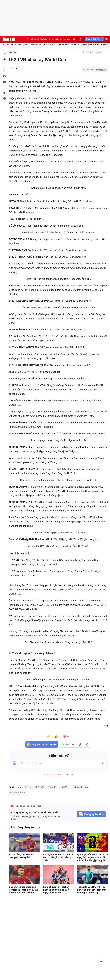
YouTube (42, 39)
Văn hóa (96, 45)
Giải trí (104, 45)
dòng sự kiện (25, 787)
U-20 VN (39, 787)
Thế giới (38, 45)
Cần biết (53, 39)
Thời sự (31, 45)
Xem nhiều (18, 45)
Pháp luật (47, 45)
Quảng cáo (64, 39)
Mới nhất (9, 45)
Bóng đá (52, 787)
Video (25, 45)
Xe (72, 45)
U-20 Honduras (18, 793)
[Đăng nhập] (80, 39)
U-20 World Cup (80, 787)
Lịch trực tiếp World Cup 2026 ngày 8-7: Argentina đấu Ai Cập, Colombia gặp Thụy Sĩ (93, 857)
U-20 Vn (64, 787)
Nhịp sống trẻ (87, 45)
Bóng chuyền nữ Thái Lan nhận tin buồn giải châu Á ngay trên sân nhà (56, 890)
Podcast (31, 39)
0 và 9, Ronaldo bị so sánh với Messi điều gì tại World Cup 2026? (58, 857)
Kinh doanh (56, 45)
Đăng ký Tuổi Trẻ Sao (94, 39)
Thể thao (13, 52)
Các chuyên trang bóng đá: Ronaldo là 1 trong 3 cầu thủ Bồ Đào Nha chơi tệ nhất (23, 890)
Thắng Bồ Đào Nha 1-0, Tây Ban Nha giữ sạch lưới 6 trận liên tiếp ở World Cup (92, 890)
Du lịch (77, 45)
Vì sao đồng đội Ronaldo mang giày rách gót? (22, 856)
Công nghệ (66, 45)
